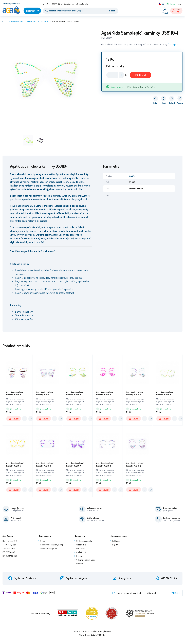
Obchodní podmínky (84, 541)
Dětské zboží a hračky (16, 21)
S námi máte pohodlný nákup (52, 545)
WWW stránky (85, 635)
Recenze (80, 564)
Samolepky (44, 21)
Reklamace (81, 548)
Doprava (80, 556)
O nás (43, 541)
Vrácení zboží (81, 545)
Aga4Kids (133, 176)
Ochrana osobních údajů (86, 560)
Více (179, 4)
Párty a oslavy (32, 21)
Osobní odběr (81, 552)
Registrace (116, 545)
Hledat (112, 11)
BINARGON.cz (101, 635)
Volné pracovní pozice (49, 548)
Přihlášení (116, 541)
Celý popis (172, 44)
